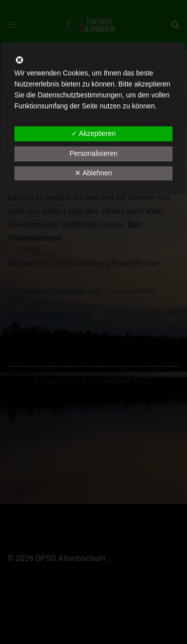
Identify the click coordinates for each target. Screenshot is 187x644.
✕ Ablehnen (93, 173)
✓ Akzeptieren (93, 133)
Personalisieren (93, 153)
